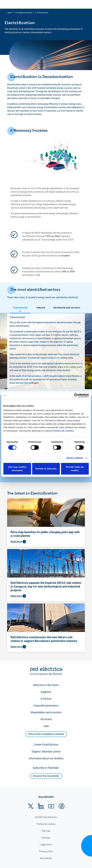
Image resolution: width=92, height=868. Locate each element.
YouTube (51, 806)
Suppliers (46, 692)
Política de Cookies (63, 431)
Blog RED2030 (46, 797)
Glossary (46, 838)
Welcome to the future (46, 685)
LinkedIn (41, 806)
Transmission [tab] (20, 308)
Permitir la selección (46, 469)
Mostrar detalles (75, 458)
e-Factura (46, 699)
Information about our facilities (46, 758)
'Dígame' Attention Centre (46, 752)
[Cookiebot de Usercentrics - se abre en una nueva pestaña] (76, 395)
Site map (46, 831)
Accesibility (46, 858)
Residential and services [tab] (67, 308)
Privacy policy (46, 851)
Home (10, 13)
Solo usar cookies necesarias (17, 469)
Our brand (46, 719)
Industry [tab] (41, 308)
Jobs (46, 726)
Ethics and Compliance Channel (46, 734)
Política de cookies (46, 824)
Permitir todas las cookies (75, 469)
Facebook (62, 806)
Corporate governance (46, 706)
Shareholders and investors (46, 712)
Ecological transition (25, 13)
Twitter (31, 806)
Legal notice (46, 845)
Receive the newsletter (46, 776)
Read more (16, 542)
